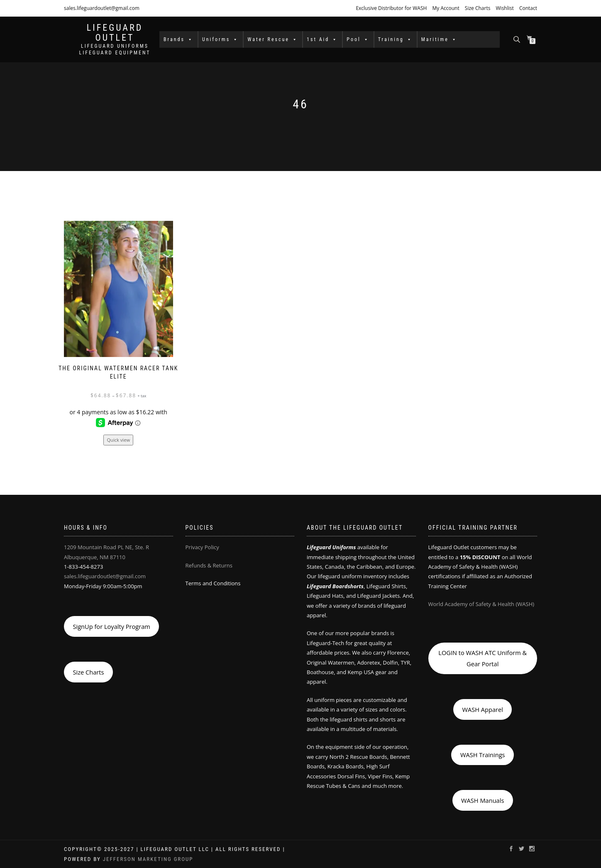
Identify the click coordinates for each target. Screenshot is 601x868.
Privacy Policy (202, 547)
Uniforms (220, 39)
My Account (446, 8)
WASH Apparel (483, 709)
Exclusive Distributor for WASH (391, 8)
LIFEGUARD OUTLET (115, 33)
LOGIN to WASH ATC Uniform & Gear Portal (483, 658)
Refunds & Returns (209, 565)
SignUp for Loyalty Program (111, 626)
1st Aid (322, 39)
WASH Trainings (483, 755)
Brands (178, 39)
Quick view (118, 440)
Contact (528, 8)
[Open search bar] (518, 39)
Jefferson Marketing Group (148, 859)
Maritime (439, 39)
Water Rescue (273, 39)
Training (395, 39)
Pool (358, 39)
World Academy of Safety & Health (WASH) (481, 604)
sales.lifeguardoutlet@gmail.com (102, 8)
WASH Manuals (483, 800)
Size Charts (478, 8)
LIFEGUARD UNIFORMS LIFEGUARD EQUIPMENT (115, 49)
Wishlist (505, 8)
